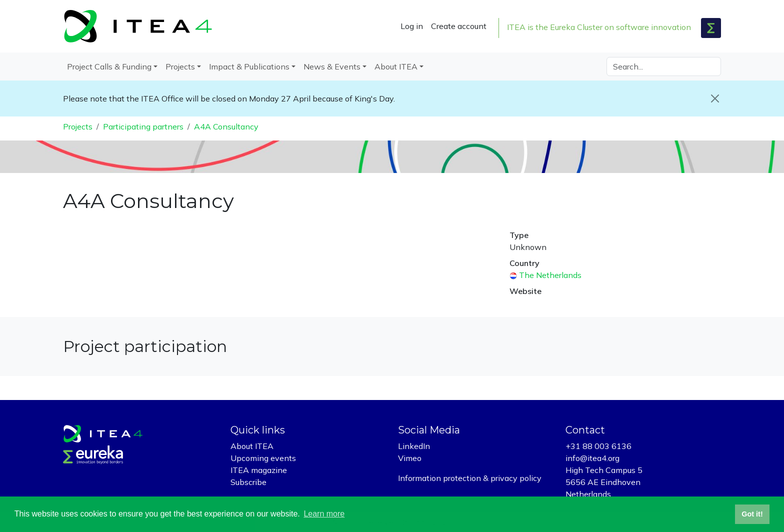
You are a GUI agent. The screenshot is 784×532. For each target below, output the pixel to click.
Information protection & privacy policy (470, 478)
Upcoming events (263, 458)
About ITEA (252, 446)
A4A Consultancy (226, 126)
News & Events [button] (332, 66)
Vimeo (410, 458)
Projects (78, 126)
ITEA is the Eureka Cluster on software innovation (599, 27)
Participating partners (143, 126)
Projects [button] (180, 66)
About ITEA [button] (396, 66)
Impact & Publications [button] (249, 66)
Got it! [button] (752, 514)
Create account (459, 26)
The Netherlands (550, 275)
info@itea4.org (592, 458)
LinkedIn (414, 446)
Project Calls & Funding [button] (109, 66)
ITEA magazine (259, 470)
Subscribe (248, 482)
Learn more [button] (324, 514)
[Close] (715, 98)
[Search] (664, 66)
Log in (412, 26)
